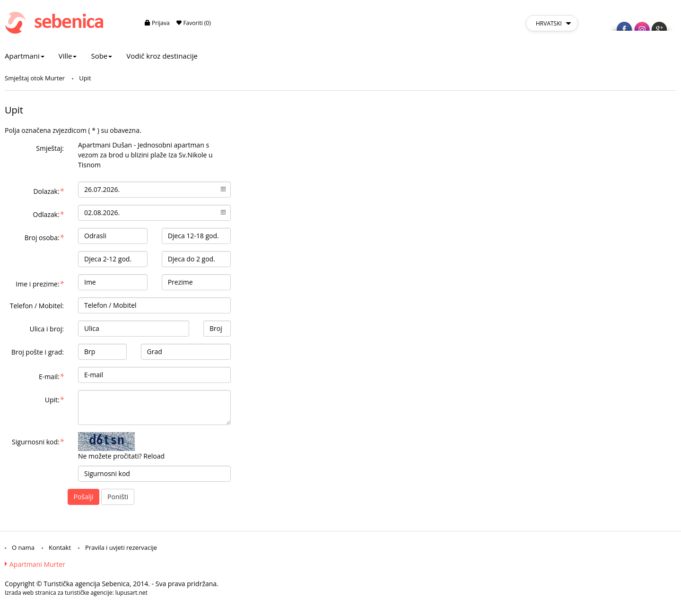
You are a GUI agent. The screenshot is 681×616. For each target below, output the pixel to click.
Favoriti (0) (193, 23)
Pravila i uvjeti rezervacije (121, 547)
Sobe (101, 56)
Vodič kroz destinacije (162, 56)
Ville (68, 56)
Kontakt (60, 547)
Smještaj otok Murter (35, 78)
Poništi (118, 497)
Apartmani (25, 56)
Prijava (157, 23)
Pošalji (84, 497)
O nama (23, 547)
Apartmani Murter (37, 564)
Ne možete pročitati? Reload (121, 456)
